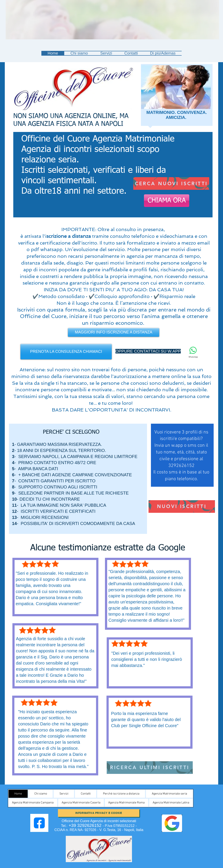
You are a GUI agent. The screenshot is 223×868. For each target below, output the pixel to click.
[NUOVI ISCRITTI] (182, 506)
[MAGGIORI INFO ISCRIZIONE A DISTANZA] (114, 332)
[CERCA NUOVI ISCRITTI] (171, 183)
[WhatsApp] (193, 353)
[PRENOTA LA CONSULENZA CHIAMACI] (66, 352)
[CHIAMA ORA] (167, 201)
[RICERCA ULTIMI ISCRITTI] (150, 768)
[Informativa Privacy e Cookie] (99, 813)
